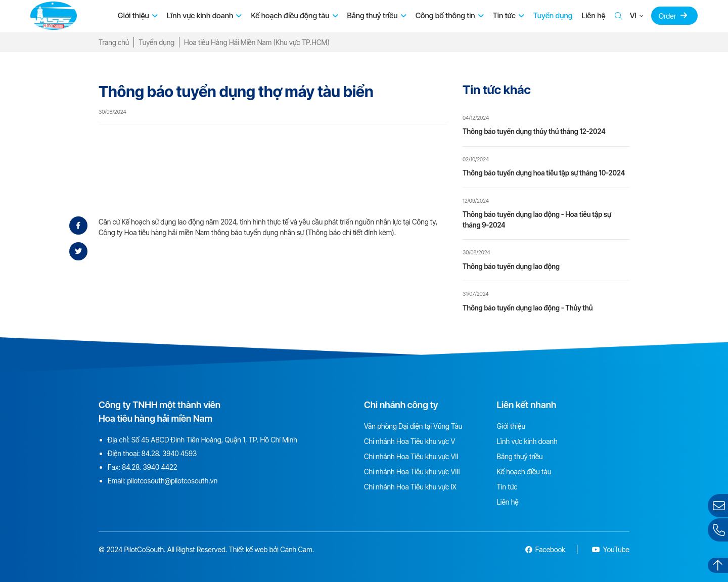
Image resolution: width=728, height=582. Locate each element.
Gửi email (720, 505)
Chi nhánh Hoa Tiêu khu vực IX (410, 487)
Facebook (545, 549)
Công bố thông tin (445, 15)
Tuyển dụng (553, 15)
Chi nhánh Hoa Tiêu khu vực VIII (412, 472)
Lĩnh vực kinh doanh (200, 15)
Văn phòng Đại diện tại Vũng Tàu (413, 426)
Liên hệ (593, 15)
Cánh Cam (296, 549)
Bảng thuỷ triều (373, 15)
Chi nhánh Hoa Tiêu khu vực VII (411, 456)
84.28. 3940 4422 (149, 467)
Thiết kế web (248, 549)
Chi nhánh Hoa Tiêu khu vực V (409, 441)
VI (633, 15)
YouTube (611, 549)
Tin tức (504, 15)
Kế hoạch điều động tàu (290, 15)
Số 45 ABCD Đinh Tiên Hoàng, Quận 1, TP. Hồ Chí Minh (214, 440)
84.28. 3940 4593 (169, 453)
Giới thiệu (133, 15)
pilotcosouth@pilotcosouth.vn (172, 481)
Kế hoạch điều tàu (524, 472)
